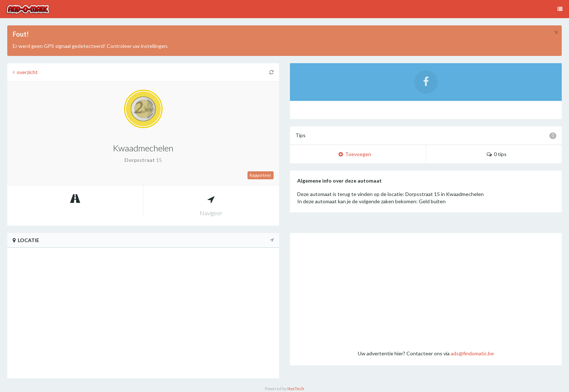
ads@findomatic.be (472, 353)
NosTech (296, 389)
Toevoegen (355, 154)
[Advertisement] (426, 291)
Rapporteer (261, 175)
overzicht (25, 72)
